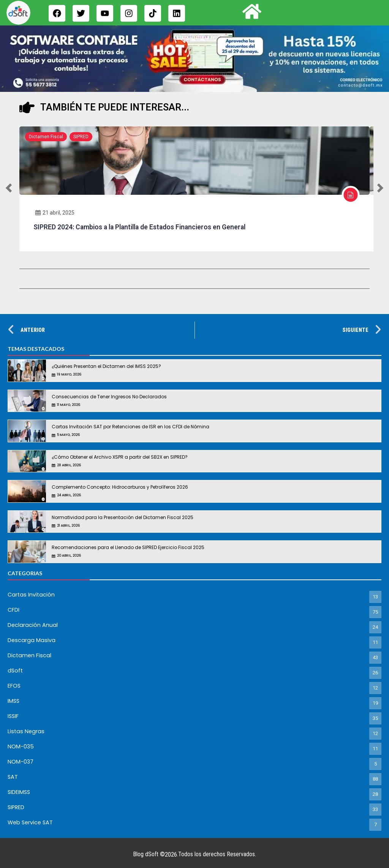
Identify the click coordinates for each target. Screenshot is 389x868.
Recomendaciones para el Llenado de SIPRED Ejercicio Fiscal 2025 (128, 547)
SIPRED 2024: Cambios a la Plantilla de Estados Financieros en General (139, 227)
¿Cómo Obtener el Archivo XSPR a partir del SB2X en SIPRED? (120, 457)
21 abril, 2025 (55, 213)
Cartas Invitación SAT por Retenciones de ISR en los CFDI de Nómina (130, 427)
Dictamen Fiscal (46, 137)
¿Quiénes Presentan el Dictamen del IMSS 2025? (106, 366)
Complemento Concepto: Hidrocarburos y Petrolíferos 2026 (120, 487)
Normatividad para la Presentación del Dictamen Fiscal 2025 (123, 517)
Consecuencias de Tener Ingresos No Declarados (109, 397)
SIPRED (81, 137)
